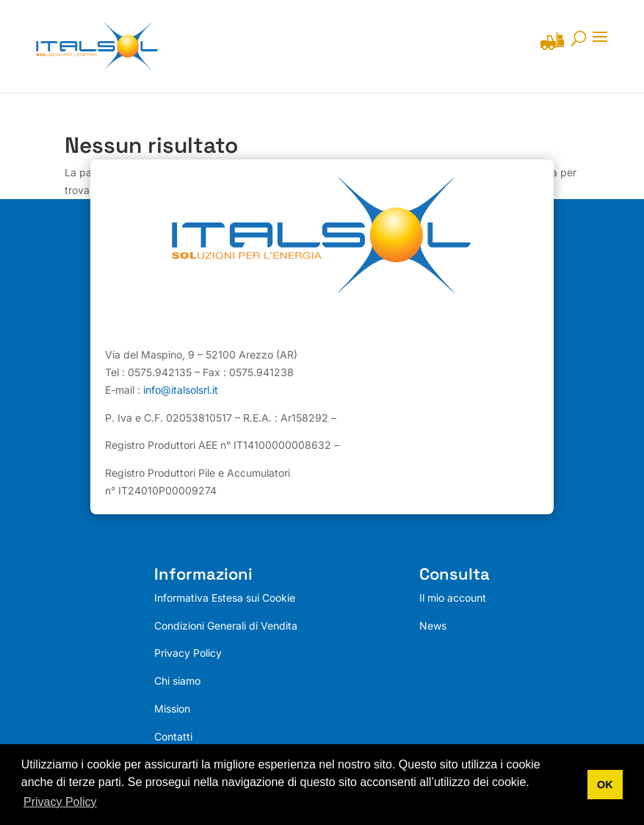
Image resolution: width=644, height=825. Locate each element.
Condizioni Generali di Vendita (226, 626)
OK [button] (605, 785)
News (433, 626)
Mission (172, 709)
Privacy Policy (188, 653)
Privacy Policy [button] (60, 802)
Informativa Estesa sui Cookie (225, 598)
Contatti (173, 736)
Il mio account (453, 598)
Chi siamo (177, 681)
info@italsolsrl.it (181, 390)
